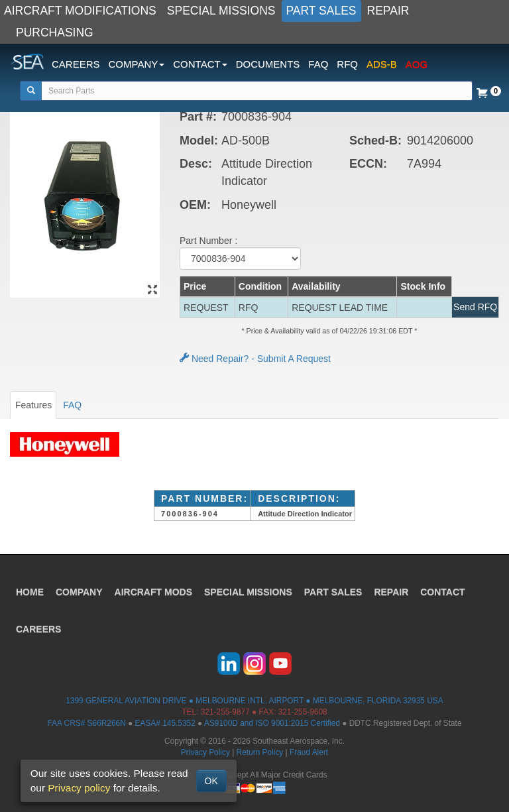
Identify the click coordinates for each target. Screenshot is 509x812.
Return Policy (260, 752)
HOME (30, 592)
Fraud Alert (309, 752)
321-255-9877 (225, 712)
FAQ (318, 64)
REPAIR (388, 11)
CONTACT (442, 592)
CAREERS (76, 64)
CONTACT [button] (200, 64)
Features (33, 405)
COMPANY (79, 592)
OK (211, 781)
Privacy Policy (205, 752)
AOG (417, 64)
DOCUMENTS (268, 64)
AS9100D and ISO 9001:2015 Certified (272, 723)
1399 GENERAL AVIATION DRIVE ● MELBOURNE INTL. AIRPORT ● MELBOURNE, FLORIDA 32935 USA (254, 701)
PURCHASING (55, 32)
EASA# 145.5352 (165, 723)
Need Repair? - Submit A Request (255, 359)
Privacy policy (79, 788)
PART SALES (321, 11)
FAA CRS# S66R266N (86, 723)
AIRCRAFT (153, 592)
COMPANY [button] (137, 64)
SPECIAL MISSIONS (221, 11)
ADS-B (382, 64)
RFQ (347, 64)
